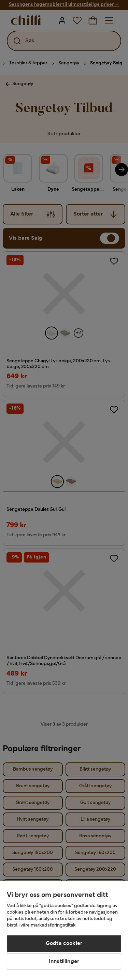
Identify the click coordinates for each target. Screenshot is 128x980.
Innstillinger (64, 962)
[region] (64, 930)
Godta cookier (64, 944)
